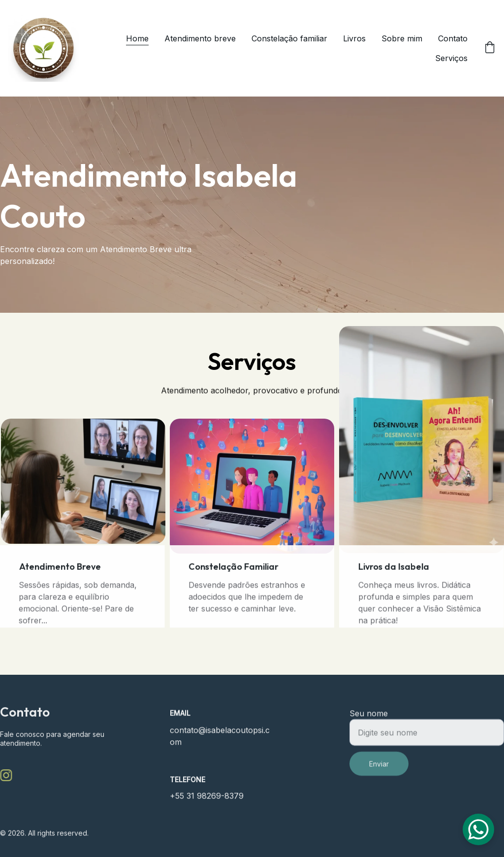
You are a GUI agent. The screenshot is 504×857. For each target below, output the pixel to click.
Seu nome (369, 722)
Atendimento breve (200, 38)
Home (137, 38)
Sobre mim (402, 38)
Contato (453, 38)
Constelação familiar (289, 38)
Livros (354, 38)
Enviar (379, 772)
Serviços (451, 58)
